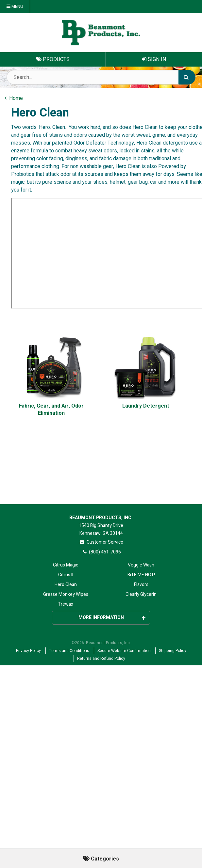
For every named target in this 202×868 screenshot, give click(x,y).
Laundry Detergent (146, 406)
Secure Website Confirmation (124, 651)
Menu (15, 7)
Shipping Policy (173, 651)
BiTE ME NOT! (141, 575)
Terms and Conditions (69, 651)
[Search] (187, 77)
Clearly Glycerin (141, 594)
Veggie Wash (141, 565)
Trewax (66, 604)
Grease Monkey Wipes (66, 594)
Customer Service (101, 542)
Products (53, 59)
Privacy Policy (28, 651)
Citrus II (66, 575)
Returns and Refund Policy (101, 659)
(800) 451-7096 (101, 552)
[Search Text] (101, 77)
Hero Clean (66, 585)
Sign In (154, 59)
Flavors (141, 585)
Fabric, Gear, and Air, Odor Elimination (51, 410)
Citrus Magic (66, 565)
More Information (112, 618)
